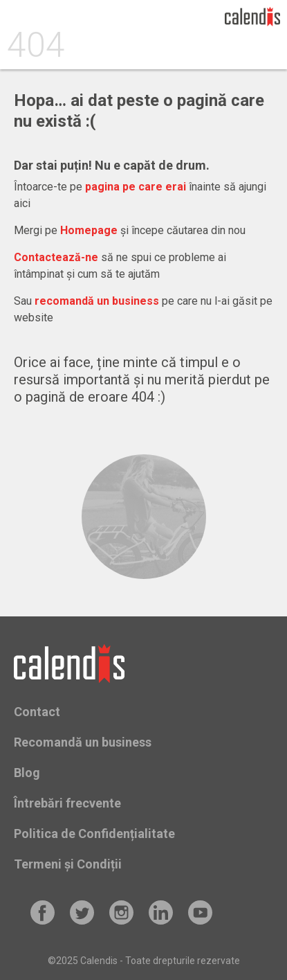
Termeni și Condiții (68, 864)
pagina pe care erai (136, 187)
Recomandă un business (83, 742)
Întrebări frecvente (67, 803)
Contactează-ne (56, 257)
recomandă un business (97, 301)
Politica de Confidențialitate (94, 834)
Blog (27, 773)
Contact (37, 712)
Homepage (89, 230)
